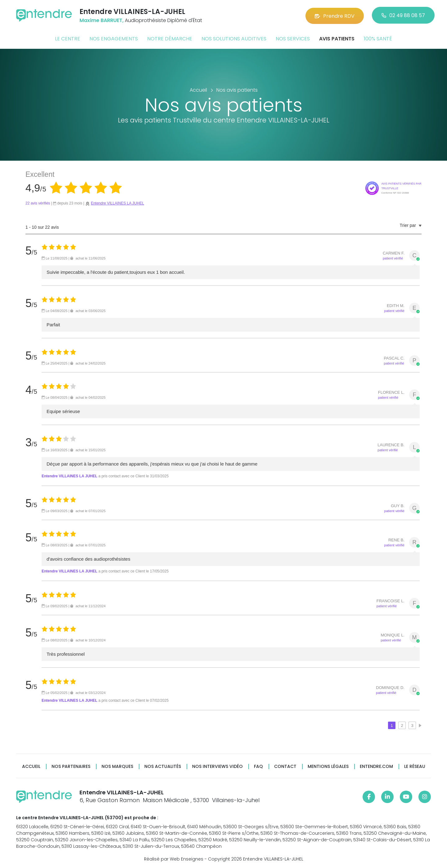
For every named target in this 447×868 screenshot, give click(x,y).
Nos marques (117, 766)
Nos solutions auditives (234, 38)
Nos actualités (163, 766)
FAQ (258, 766)
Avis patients (337, 38)
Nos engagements (114, 38)
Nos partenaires (71, 766)
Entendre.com (376, 766)
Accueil (31, 766)
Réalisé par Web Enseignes (174, 858)
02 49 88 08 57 (403, 15)
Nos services (293, 38)
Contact (285, 766)
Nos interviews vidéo (217, 766)
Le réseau (415, 766)
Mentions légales (328, 766)
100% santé (378, 38)
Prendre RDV (335, 15)
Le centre (68, 38)
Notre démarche (170, 38)
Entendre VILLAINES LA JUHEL (117, 203)
